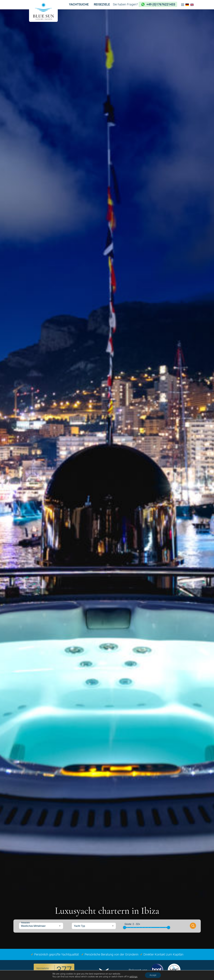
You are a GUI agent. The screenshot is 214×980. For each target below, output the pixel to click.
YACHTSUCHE (79, 4)
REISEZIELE (102, 4)
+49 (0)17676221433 (161, 4)
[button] (183, 5)
